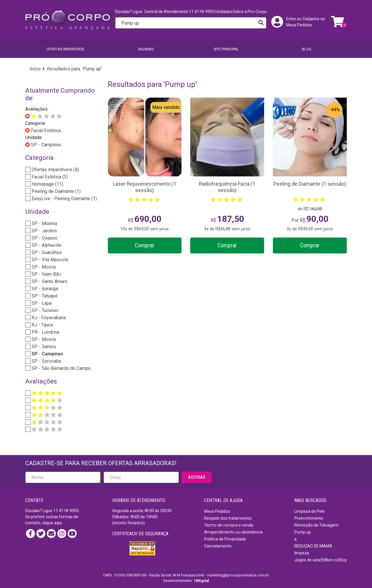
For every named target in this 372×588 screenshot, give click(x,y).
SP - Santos (43, 347)
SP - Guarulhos (46, 252)
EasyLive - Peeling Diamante (64, 199)
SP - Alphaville (46, 245)
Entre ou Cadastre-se (306, 19)
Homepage (47, 184)
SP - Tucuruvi (44, 310)
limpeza (302, 553)
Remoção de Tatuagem (316, 525)
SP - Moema (44, 223)
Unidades (224, 12)
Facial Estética (45, 130)
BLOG (307, 49)
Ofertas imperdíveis (65, 49)
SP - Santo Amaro (49, 281)
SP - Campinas (46, 145)
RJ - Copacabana (48, 318)
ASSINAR (197, 477)
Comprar (145, 245)
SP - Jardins (44, 231)
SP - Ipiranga (44, 289)
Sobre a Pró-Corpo (249, 12)
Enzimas (146, 49)
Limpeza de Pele (310, 511)
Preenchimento (309, 518)
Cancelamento (218, 546)
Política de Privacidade (225, 539)
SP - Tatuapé (44, 296)
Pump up (303, 532)
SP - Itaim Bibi (46, 274)
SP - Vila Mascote (49, 260)
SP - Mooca (43, 267)
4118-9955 (69, 511)
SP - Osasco (44, 238)
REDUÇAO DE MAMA (313, 546)
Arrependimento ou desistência (233, 532)
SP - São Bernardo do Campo (61, 368)
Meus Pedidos (299, 25)
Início (35, 69)
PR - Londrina (45, 332)
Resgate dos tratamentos (228, 518)
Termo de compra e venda (229, 525)
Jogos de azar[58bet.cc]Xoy (321, 560)
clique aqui (52, 523)
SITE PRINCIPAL (226, 49)
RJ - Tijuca (42, 325)
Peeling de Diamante (56, 191)
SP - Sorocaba (46, 361)
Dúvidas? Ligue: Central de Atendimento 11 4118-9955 (165, 12)
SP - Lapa (41, 303)
